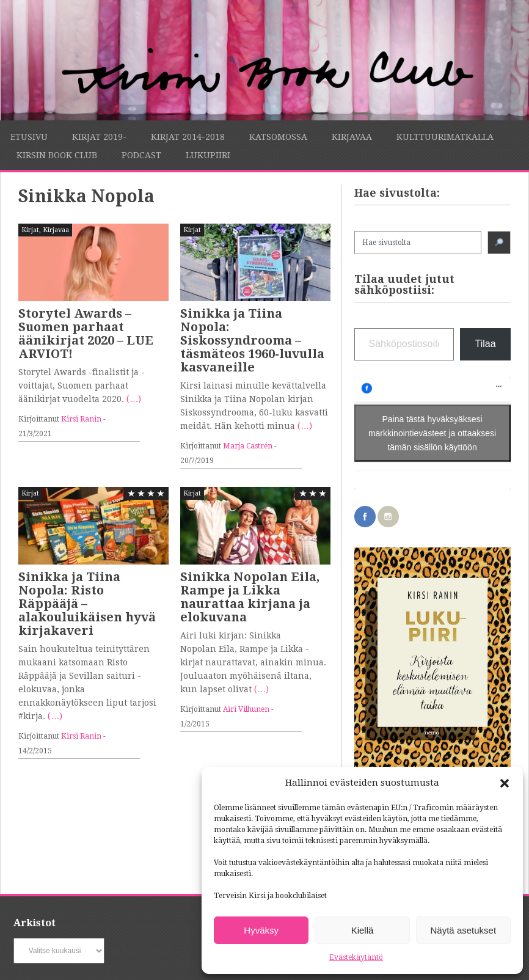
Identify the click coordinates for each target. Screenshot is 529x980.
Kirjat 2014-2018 (188, 137)
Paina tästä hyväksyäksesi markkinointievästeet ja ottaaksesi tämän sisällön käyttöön (432, 426)
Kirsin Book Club (57, 155)
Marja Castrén (248, 446)
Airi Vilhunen (246, 709)
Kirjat (30, 230)
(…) (134, 399)
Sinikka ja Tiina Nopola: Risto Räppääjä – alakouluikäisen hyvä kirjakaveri (87, 604)
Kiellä (363, 930)
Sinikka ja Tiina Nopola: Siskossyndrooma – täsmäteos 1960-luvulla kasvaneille (252, 340)
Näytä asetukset (464, 930)
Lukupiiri (208, 155)
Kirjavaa (352, 137)
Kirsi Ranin (81, 419)
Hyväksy (261, 930)
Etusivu (29, 137)
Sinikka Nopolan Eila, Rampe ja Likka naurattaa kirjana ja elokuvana (250, 597)
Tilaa (485, 344)
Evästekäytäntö (356, 957)
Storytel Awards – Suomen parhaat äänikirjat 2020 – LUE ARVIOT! (86, 334)
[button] (505, 783)
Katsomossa (278, 137)
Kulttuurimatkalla (445, 137)
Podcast (141, 155)
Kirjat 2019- (99, 137)
